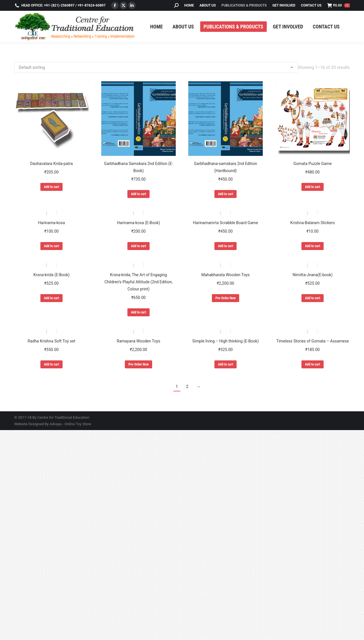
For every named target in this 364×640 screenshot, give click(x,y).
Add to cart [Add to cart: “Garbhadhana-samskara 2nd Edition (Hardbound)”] (225, 194)
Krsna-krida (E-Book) (51, 275)
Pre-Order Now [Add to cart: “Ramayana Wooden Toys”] (138, 364)
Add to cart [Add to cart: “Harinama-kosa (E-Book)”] (138, 246)
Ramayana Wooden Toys (139, 341)
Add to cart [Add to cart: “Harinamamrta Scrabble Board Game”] (225, 246)
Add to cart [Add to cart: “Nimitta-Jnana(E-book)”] (312, 298)
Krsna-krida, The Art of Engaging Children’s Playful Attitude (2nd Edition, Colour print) (138, 282)
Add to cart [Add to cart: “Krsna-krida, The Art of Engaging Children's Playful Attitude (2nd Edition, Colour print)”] (138, 312)
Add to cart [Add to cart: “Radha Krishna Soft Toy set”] (51, 364)
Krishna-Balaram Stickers (313, 223)
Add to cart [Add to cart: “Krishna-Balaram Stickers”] (312, 246)
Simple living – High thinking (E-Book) (226, 341)
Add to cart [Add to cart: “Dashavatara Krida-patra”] (51, 187)
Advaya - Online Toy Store (70, 424)
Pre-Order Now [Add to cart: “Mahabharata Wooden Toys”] (225, 298)
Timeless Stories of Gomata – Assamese (313, 341)
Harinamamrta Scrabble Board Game (226, 223)
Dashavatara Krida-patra (51, 164)
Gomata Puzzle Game (313, 164)
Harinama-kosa (52, 223)
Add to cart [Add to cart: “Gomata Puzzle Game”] (312, 187)
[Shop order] (156, 67)
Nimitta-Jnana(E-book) (313, 275)
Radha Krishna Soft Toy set (51, 341)
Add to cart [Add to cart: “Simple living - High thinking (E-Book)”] (225, 364)
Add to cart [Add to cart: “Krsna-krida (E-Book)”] (51, 298)
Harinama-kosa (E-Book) (138, 223)
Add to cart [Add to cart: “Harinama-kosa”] (51, 246)
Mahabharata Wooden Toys (226, 275)
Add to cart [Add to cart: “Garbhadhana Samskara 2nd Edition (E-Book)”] (138, 194)
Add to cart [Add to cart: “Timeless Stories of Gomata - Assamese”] (312, 364)
